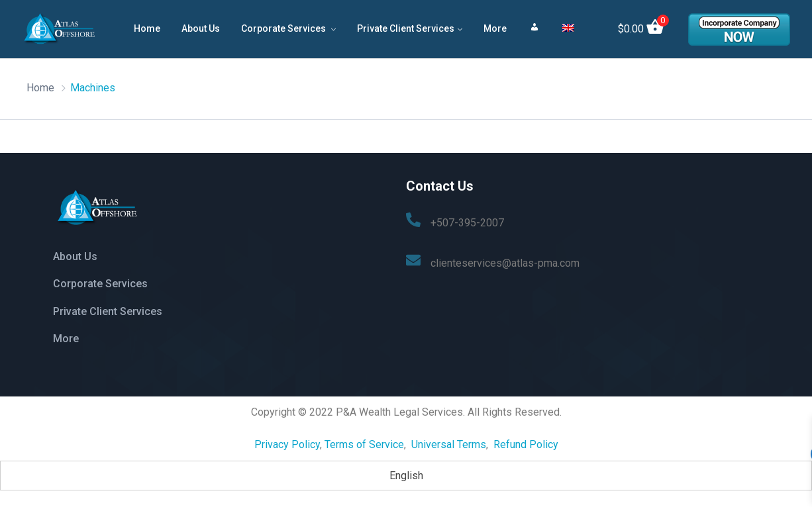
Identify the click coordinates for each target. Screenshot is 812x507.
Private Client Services (406, 28)
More (495, 28)
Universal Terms (449, 440)
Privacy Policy (287, 440)
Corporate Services (284, 28)
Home (147, 28)
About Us (201, 28)
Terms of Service (364, 440)
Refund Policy (525, 440)
